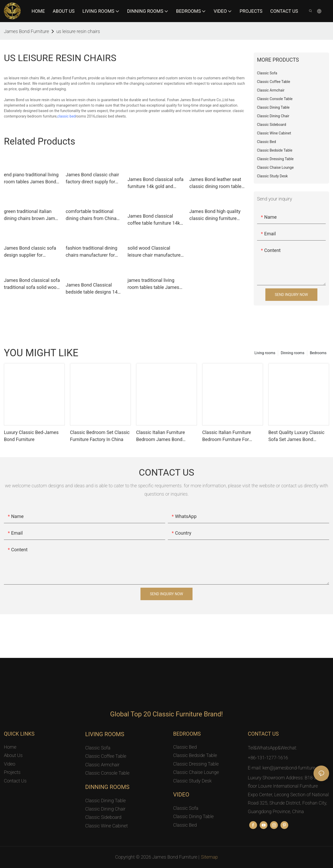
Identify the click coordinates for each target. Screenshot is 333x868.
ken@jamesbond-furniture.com (294, 768)
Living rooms (265, 353)
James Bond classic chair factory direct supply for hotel (92, 179)
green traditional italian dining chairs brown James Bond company (32, 215)
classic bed (66, 116)
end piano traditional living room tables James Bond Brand (31, 179)
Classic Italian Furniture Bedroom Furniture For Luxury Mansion (227, 436)
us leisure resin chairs (78, 31)
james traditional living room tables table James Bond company (153, 284)
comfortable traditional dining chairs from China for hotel (91, 215)
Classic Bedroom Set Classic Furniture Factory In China (100, 436)
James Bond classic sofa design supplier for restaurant (30, 252)
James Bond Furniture (26, 31)
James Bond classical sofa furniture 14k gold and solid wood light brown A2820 (155, 183)
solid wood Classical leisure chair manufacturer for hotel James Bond (155, 252)
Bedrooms (318, 353)
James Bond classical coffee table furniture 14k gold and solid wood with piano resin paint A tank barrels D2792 (154, 220)
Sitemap (210, 857)
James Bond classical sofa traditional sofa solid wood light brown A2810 (32, 284)
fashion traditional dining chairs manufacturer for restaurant (92, 252)
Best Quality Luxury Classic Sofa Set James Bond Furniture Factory (296, 436)
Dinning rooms (293, 353)
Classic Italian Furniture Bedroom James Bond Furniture (161, 436)
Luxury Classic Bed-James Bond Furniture (31, 436)
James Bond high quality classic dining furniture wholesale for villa (215, 215)
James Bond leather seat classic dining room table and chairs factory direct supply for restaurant (215, 183)
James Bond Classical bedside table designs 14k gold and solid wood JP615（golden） (94, 289)
